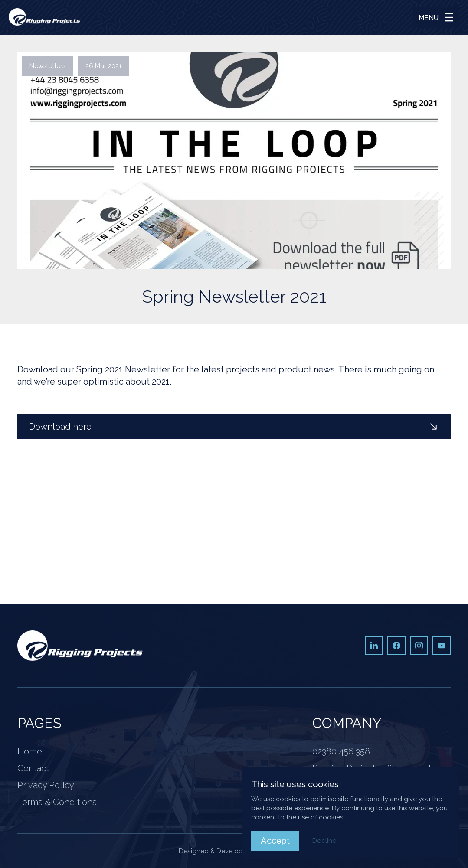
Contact (33, 768)
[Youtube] (442, 646)
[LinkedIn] (374, 646)
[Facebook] (396, 646)
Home (30, 751)
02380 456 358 (341, 751)
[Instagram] (419, 646)
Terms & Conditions (57, 802)
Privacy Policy (46, 785)
